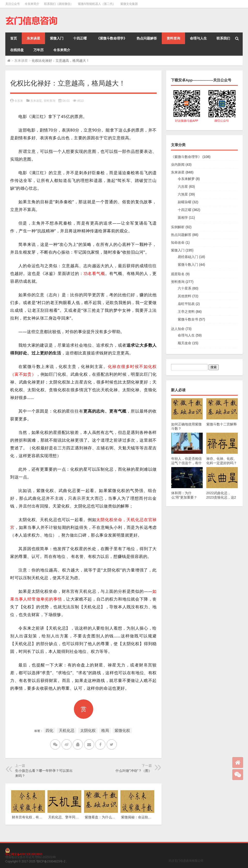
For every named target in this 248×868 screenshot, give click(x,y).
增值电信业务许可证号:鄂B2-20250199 (30, 857)
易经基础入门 (188, 257)
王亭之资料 (186, 312)
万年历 (39, 50)
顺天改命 (185, 343)
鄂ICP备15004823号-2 (51, 861)
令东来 (19, 101)
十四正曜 (80, 38)
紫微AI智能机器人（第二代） (97, 4)
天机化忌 (67, 731)
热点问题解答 (147, 38)
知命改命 (178, 242)
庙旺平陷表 (186, 304)
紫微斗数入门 (188, 265)
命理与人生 (198, 38)
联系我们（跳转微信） (59, 4)
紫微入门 (57, 38)
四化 (49, 731)
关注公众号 (13, 4)
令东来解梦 (186, 179)
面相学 (183, 218)
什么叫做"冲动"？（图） (134, 771)
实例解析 (178, 227)
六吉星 (183, 187)
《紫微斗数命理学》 (112, 38)
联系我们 (223, 38)
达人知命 (178, 329)
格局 (105, 731)
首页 (14, 38)
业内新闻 (178, 164)
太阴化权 (88, 731)
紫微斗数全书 (188, 319)
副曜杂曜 (185, 202)
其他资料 (185, 296)
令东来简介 (32, 4)
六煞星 (183, 194)
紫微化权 (122, 731)
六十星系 (185, 288)
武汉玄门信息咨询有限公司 (186, 861)
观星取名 (178, 274)
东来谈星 (33, 38)
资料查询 (173, 38)
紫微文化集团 (129, 4)
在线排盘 (17, 50)
